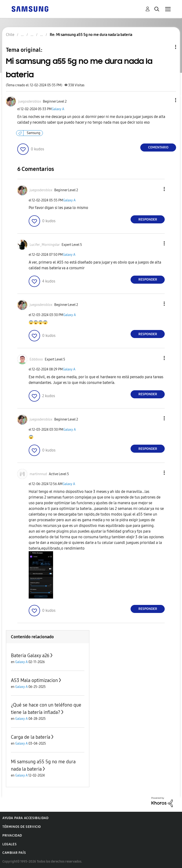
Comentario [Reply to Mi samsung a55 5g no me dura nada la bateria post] (158, 147)
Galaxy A (58, 109)
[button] (168, 100)
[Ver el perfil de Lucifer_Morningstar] (45, 245)
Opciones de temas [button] (168, 47)
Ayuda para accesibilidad (25, 818)
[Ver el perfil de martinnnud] (38, 474)
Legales (9, 844)
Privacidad (12, 835)
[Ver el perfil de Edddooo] (36, 359)
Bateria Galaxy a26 (30, 655)
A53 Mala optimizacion (34, 680)
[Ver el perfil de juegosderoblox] (30, 102)
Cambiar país (14, 853)
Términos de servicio (22, 827)
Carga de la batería (31, 737)
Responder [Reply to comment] (148, 219)
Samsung (34, 133)
